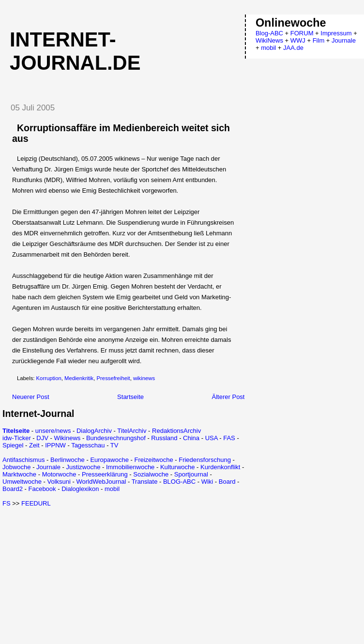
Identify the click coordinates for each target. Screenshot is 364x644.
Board (227, 482)
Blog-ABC (269, 33)
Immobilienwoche (130, 467)
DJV (42, 438)
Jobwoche (17, 467)
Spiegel (13, 445)
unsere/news (53, 431)
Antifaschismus (23, 460)
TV (114, 445)
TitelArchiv (132, 431)
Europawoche (109, 460)
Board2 (13, 489)
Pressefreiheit (114, 378)
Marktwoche (19, 474)
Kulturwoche (178, 467)
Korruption (49, 378)
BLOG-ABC (179, 482)
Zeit (34, 445)
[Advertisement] (84, 575)
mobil (112, 489)
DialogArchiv (94, 431)
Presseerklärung (105, 474)
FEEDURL (36, 503)
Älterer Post (228, 397)
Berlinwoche (68, 460)
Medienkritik (79, 378)
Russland (164, 438)
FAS (229, 438)
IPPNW (55, 445)
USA (212, 438)
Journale (48, 467)
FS (7, 503)
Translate (145, 482)
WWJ (298, 40)
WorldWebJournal (101, 482)
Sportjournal (191, 474)
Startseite (130, 397)
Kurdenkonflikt (220, 467)
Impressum (336, 33)
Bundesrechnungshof (116, 438)
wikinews (144, 378)
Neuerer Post (31, 397)
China (191, 438)
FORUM (302, 33)
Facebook (42, 489)
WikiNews (269, 40)
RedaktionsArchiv (176, 431)
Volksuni (59, 482)
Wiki (207, 482)
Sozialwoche (151, 474)
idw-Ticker (17, 438)
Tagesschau (88, 445)
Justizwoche (83, 467)
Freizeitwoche (153, 460)
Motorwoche (59, 474)
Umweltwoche (22, 482)
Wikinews (67, 438)
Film (319, 40)
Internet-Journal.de (75, 51)
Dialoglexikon (80, 489)
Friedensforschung (205, 460)
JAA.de (293, 48)
